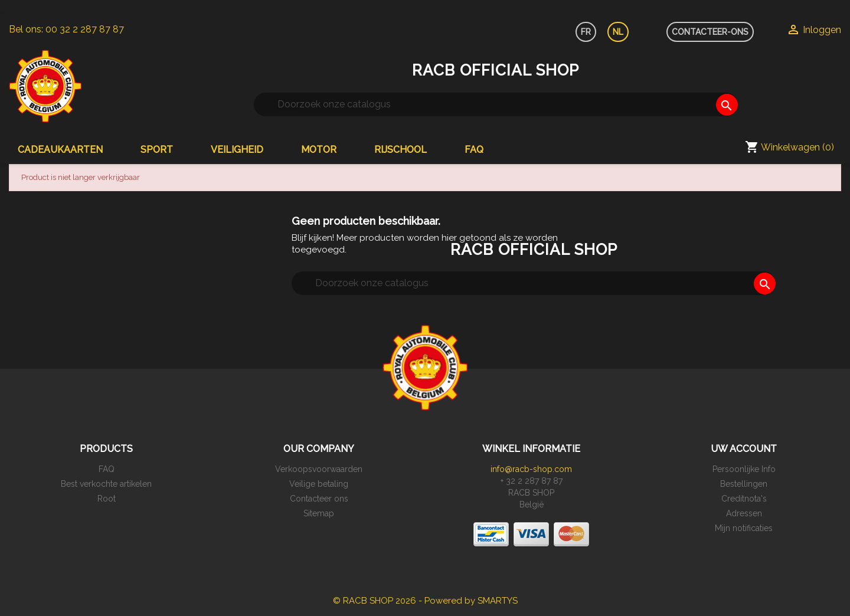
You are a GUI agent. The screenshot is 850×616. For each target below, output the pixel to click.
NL (618, 32)
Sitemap (319, 513)
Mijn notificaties (744, 528)
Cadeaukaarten (60, 150)
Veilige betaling (319, 484)
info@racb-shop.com (531, 469)
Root (107, 499)
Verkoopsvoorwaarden (319, 469)
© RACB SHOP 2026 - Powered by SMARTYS (425, 601)
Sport (157, 150)
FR (586, 32)
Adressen (744, 513)
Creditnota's (744, 499)
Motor (319, 150)
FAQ (474, 150)
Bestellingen (744, 484)
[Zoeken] (496, 104)
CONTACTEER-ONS (710, 32)
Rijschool (401, 150)
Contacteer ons (319, 499)
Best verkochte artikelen (106, 484)
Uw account (744, 449)
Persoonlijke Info (744, 469)
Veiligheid (237, 150)
